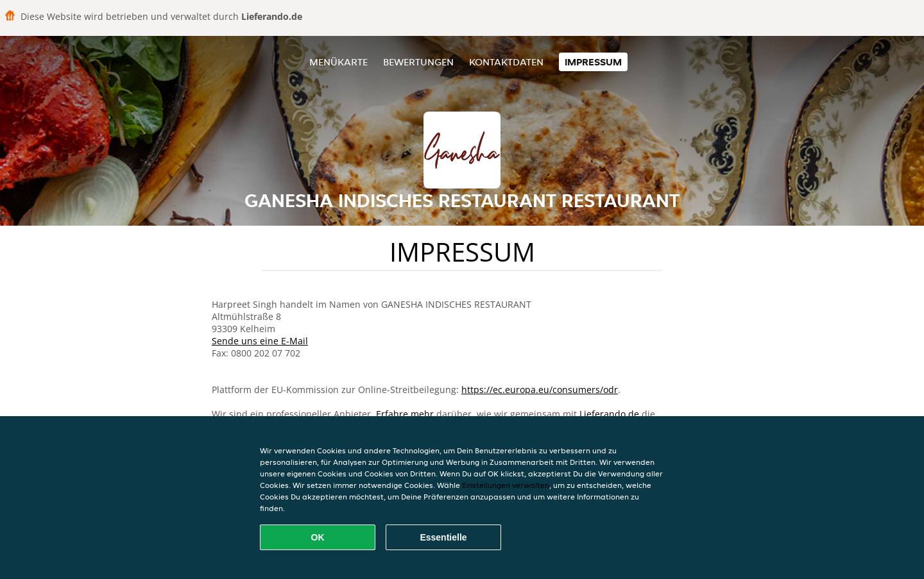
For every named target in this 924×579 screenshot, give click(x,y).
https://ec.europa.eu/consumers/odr (540, 390)
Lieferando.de (609, 414)
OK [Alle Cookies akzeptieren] (318, 537)
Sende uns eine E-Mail (260, 341)
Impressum (593, 62)
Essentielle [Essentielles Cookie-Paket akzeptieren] (443, 537)
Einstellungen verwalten (506, 485)
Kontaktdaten (506, 62)
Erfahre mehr (405, 414)
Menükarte (338, 62)
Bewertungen (418, 62)
